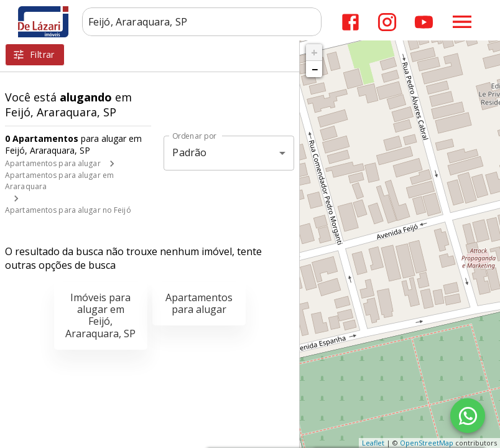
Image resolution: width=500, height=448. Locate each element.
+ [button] (314, 52)
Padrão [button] (189, 152)
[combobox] (202, 22)
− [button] (315, 69)
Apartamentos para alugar (53, 163)
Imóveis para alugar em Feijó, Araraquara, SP (100, 315)
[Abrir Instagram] (387, 22)
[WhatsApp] (468, 416)
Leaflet (373, 443)
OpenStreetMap (427, 443)
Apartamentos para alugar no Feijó (68, 210)
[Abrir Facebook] (350, 22)
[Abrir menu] (462, 22)
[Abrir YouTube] (424, 22)
